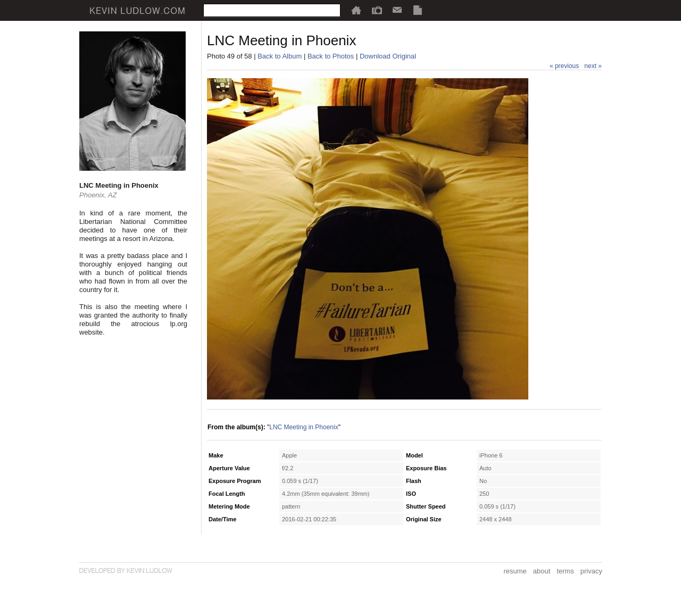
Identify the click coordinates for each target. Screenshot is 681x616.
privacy (591, 571)
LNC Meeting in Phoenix (304, 427)
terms (565, 571)
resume (515, 571)
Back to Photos (331, 56)
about (542, 571)
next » (593, 66)
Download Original (388, 56)
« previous (564, 66)
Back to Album (280, 56)
